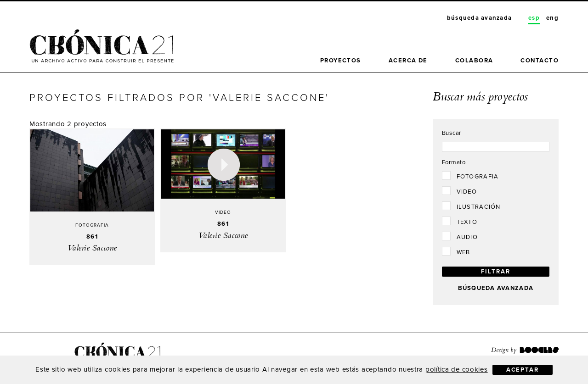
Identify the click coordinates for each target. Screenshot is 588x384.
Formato (454, 162)
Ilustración (479, 207)
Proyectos (341, 61)
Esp (534, 18)
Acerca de (408, 61)
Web (464, 252)
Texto (467, 222)
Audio (467, 237)
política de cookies (457, 369)
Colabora (474, 61)
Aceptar (523, 370)
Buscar (452, 133)
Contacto (540, 61)
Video (467, 192)
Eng (552, 18)
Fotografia (478, 177)
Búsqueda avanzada (479, 18)
